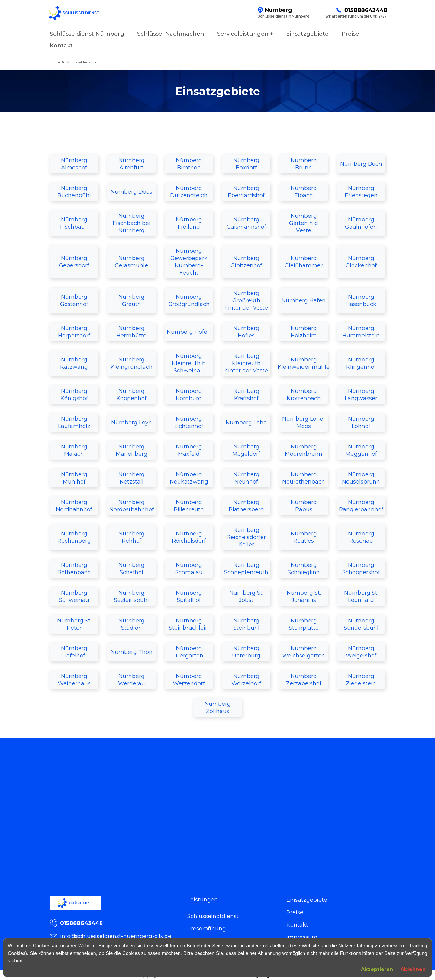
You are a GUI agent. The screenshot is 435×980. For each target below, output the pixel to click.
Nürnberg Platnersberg (246, 506)
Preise (350, 34)
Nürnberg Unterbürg (246, 652)
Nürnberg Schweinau (74, 596)
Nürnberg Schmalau (189, 569)
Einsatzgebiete (307, 34)
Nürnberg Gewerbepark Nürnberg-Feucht (189, 262)
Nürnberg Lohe (246, 423)
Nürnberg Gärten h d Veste (304, 223)
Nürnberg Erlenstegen (361, 192)
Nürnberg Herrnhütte (131, 332)
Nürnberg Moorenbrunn (304, 450)
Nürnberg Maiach (74, 450)
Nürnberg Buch (361, 164)
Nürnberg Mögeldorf (246, 450)
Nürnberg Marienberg (132, 450)
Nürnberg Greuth (132, 300)
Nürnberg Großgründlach (189, 300)
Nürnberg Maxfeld (189, 450)
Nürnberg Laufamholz (74, 423)
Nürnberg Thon (132, 652)
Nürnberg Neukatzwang (189, 478)
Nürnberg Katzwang (74, 363)
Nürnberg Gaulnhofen (361, 223)
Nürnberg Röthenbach (74, 569)
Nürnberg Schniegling (304, 569)
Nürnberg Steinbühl (246, 624)
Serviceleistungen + (245, 34)
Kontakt (61, 46)
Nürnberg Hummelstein (361, 332)
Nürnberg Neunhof (246, 478)
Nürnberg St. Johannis (304, 596)
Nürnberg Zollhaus (218, 708)
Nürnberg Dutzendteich (189, 192)
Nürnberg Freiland (189, 223)
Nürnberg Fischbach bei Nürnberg (132, 223)
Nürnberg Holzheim (304, 332)
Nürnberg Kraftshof (246, 395)
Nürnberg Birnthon (189, 164)
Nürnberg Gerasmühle (131, 262)
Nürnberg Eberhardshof (246, 192)
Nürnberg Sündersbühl (361, 624)
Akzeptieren (377, 969)
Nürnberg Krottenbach (304, 395)
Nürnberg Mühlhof (74, 478)
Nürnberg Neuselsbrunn (361, 478)
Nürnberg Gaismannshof (246, 223)
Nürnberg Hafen (304, 300)
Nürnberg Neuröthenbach (304, 478)
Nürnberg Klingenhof (361, 363)
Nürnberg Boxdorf (246, 164)
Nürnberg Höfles (246, 332)
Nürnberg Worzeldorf (246, 680)
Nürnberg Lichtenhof (189, 423)
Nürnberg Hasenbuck (361, 300)
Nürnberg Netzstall (132, 478)
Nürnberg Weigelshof (361, 652)
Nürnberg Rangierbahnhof (361, 506)
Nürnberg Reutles (304, 537)
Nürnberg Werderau (132, 680)
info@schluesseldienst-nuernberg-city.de (111, 936)
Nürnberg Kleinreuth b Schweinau (189, 363)
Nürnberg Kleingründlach (132, 363)
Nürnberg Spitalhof (189, 596)
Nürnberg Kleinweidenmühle (304, 363)
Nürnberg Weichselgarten (304, 652)
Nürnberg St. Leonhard (361, 596)
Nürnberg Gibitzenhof (246, 262)
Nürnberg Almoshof (74, 164)
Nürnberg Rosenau (361, 537)
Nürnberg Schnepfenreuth (246, 569)
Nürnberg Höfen (189, 332)
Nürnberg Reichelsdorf (189, 537)
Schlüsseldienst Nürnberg (87, 34)
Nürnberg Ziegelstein (361, 680)
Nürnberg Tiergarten (189, 652)
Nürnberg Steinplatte (304, 624)
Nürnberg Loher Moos (304, 423)
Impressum (302, 937)
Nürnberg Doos (131, 192)
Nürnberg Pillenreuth (189, 506)
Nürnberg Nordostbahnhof (132, 506)
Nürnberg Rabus (304, 506)
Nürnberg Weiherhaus (74, 680)
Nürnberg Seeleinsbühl (131, 596)
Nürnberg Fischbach (74, 223)
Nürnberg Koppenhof (131, 395)
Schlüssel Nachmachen (171, 34)
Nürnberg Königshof (74, 395)
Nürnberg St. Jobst (246, 596)
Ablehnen (413, 969)
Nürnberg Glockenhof (361, 262)
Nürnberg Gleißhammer (304, 262)
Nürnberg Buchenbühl (74, 192)
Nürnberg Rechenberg (74, 537)
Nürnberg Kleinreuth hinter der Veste (246, 363)
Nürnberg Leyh (132, 423)
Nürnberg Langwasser (361, 395)
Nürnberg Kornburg (189, 395)
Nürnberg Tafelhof (74, 652)
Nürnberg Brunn (304, 164)
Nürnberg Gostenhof (74, 300)
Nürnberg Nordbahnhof (74, 506)
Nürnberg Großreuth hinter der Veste (246, 300)
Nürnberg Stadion (132, 624)
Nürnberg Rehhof (132, 537)
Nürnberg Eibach (304, 192)
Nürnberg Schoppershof (361, 569)
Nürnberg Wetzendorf (189, 680)
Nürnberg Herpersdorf (74, 332)
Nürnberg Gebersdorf (74, 262)
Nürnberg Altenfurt (132, 164)
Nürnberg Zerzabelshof (304, 680)
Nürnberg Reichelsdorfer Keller (246, 537)
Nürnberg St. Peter (74, 624)
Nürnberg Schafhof (132, 569)
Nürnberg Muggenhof (361, 450)
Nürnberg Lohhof (361, 423)
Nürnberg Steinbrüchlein (189, 624)
